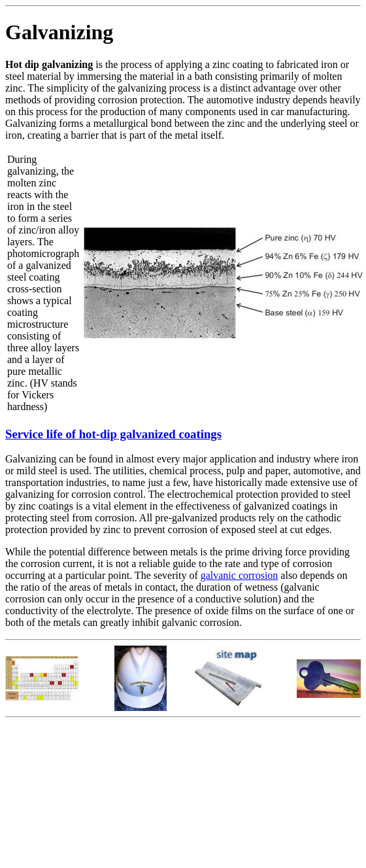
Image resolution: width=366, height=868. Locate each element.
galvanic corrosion (240, 575)
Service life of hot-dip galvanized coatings (113, 434)
